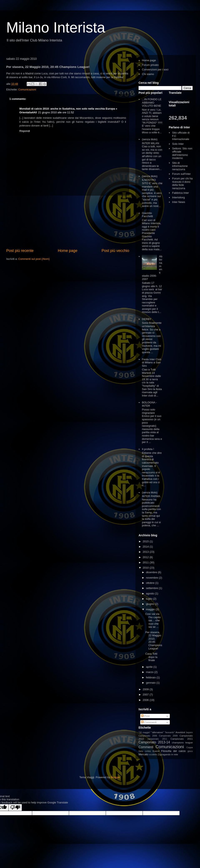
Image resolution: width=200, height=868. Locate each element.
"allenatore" (157, 732)
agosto (151, 593)
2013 (146, 552)
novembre (152, 578)
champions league (182, 742)
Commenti (149, 722)
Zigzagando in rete (168, 754)
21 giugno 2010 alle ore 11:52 (56, 112)
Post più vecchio (115, 251)
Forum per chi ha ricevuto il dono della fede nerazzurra (182, 183)
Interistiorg (178, 197)
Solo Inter (178, 144)
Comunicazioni (27, 89)
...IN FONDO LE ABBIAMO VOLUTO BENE (152, 103)
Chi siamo (148, 74)
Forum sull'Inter (181, 174)
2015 (146, 541)
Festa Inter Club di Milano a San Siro (152, 363)
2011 (146, 562)
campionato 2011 (157, 739)
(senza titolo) (150, 139)
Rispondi (25, 131)
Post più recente (20, 251)
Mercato (143, 754)
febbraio (151, 677)
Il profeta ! (148, 449)
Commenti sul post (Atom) (34, 259)
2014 (146, 547)
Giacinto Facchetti (147, 215)
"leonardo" (170, 732)
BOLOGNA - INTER (149, 404)
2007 (146, 695)
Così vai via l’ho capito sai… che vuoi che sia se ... (153, 620)
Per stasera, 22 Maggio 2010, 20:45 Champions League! (154, 640)
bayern (189, 732)
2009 (146, 689)
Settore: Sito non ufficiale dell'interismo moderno (182, 153)
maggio (151, 609)
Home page (67, 251)
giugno (151, 604)
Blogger (115, 777)
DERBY (147, 319)
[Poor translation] (15, 807)
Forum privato (150, 65)
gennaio (151, 683)
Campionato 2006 (148, 736)
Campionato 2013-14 (154, 742)
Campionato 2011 (182, 739)
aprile (150, 667)
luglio (150, 599)
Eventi (156, 751)
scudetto (153, 755)
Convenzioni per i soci (155, 69)
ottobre (151, 583)
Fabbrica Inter (180, 193)
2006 (146, 700)
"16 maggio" (144, 732)
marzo (150, 672)
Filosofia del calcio (173, 751)
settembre (152, 588)
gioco (190, 751)
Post (145, 716)
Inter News (179, 202)
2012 (146, 557)
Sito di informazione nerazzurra (180, 166)
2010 (146, 568)
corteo (148, 751)
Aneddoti (180, 732)
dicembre (152, 572)
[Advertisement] (68, 222)
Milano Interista (56, 28)
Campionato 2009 (168, 736)
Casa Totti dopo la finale (151, 657)
